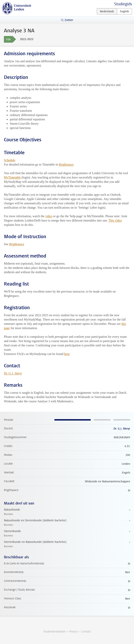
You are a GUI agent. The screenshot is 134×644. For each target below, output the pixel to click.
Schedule (10, 160)
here (67, 354)
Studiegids (123, 4)
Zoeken (69, 20)
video (49, 216)
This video (115, 220)
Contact (86, 632)
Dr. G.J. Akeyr (13, 373)
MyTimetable (12, 177)
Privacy (73, 632)
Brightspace (66, 164)
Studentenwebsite (54, 632)
